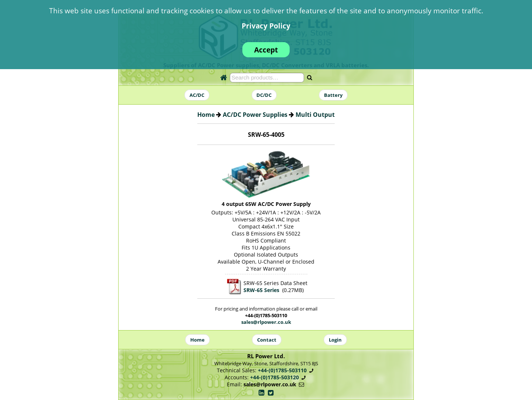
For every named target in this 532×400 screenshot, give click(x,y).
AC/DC (197, 95)
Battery (333, 95)
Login (335, 340)
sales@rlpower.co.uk (266, 322)
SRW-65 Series (261, 290)
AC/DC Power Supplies (255, 115)
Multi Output (315, 115)
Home (206, 115)
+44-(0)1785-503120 (274, 377)
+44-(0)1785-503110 (282, 370)
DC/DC (264, 95)
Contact (267, 340)
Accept (266, 50)
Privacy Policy (266, 26)
